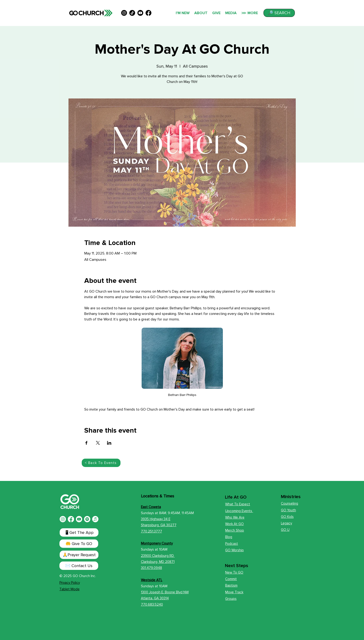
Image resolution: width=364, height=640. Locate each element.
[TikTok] (132, 13)
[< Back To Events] (101, 463)
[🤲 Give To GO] (79, 544)
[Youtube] (79, 519)
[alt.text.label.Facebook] (148, 13)
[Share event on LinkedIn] (109, 443)
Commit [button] (231, 579)
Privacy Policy (70, 583)
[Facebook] (71, 519)
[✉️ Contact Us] (79, 566)
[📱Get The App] (79, 532)
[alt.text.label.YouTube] (140, 13)
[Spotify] (87, 519)
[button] (279, 13)
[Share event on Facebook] (86, 443)
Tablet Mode (70, 589)
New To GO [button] (234, 572)
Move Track (234, 592)
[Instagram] (63, 519)
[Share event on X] (98, 443)
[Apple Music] (95, 519)
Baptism (231, 585)
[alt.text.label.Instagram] (124, 13)
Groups (231, 599)
